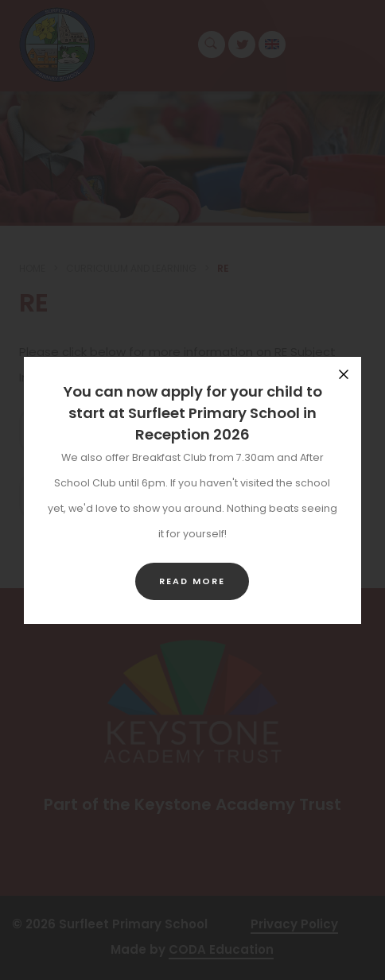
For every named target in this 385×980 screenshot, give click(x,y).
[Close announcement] (344, 374)
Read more (192, 581)
